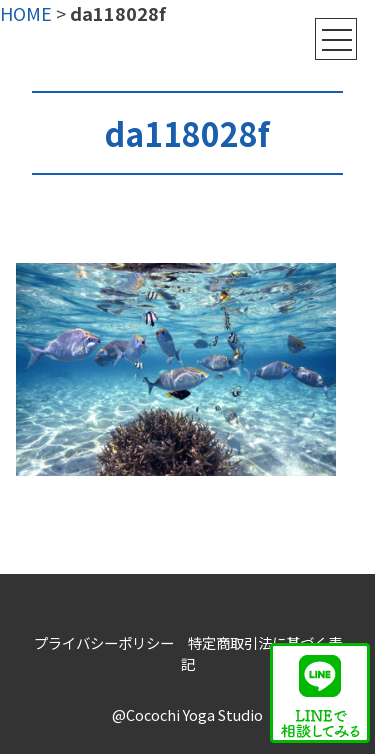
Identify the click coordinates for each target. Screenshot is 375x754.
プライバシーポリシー (104, 642)
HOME (26, 13)
